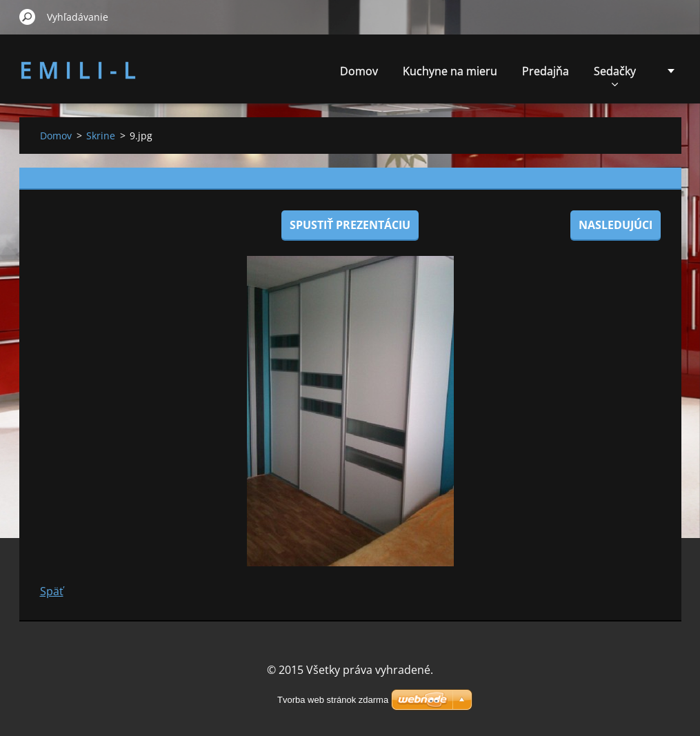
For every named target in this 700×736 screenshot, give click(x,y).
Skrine (101, 136)
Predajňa (546, 71)
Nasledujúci (616, 225)
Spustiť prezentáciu (350, 225)
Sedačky (615, 75)
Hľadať (28, 17)
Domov (359, 71)
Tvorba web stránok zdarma (333, 700)
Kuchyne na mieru (450, 71)
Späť (52, 591)
